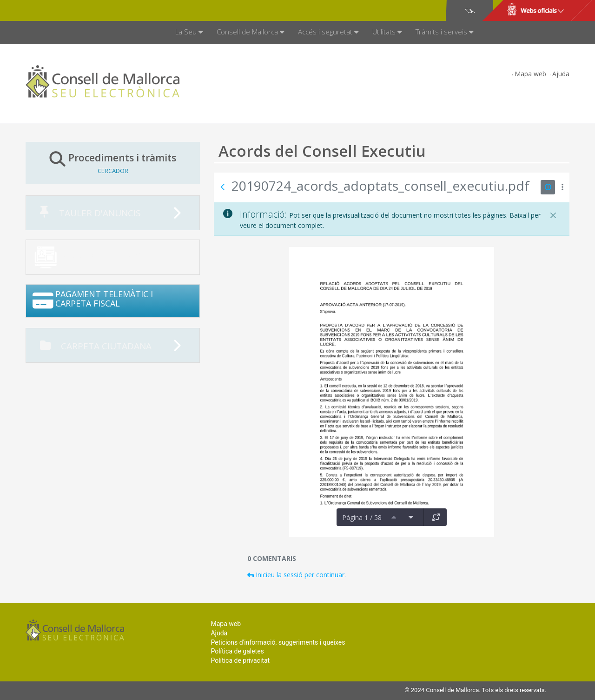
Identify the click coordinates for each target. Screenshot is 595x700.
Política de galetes (237, 651)
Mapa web (530, 74)
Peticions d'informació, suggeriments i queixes (278, 642)
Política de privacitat (240, 660)
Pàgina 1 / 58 (362, 517)
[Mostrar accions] (562, 187)
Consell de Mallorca (57, 11)
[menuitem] (189, 33)
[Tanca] (553, 215)
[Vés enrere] (223, 187)
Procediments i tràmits (113, 163)
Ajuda (561, 74)
